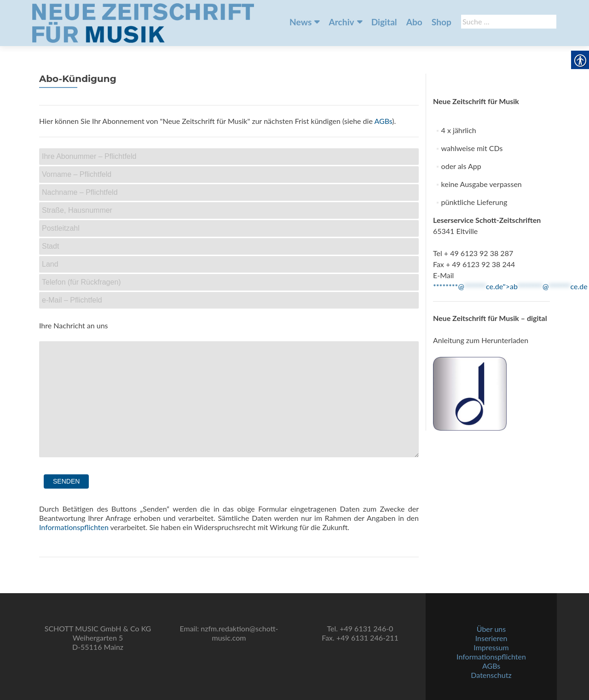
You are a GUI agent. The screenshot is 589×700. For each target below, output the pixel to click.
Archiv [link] (341, 22)
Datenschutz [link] (491, 675)
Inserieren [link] (491, 638)
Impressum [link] (491, 647)
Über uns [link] (491, 629)
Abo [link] (414, 22)
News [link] (300, 22)
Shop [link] (442, 22)
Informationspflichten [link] (74, 527)
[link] (143, 22)
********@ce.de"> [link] (510, 286)
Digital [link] (384, 22)
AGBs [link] (383, 121)
